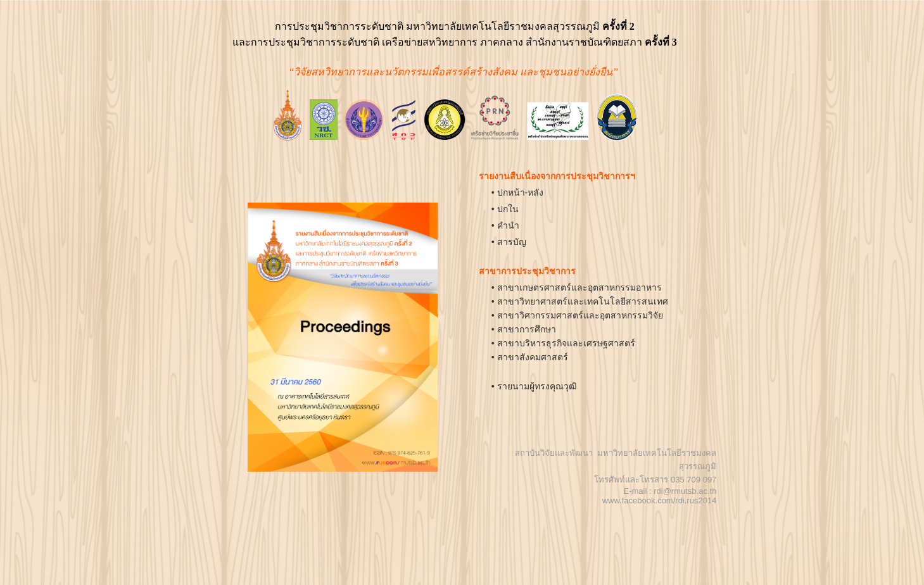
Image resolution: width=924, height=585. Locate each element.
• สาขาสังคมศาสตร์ (530, 357)
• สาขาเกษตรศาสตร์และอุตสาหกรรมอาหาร (577, 287)
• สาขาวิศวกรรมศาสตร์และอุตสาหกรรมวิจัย (577, 315)
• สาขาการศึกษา (524, 329)
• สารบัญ (509, 242)
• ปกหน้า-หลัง (517, 192)
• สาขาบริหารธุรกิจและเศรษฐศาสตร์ (563, 343)
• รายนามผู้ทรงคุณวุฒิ (534, 386)
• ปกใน (505, 209)
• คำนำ (505, 225)
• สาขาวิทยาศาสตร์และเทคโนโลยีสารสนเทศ (580, 301)
